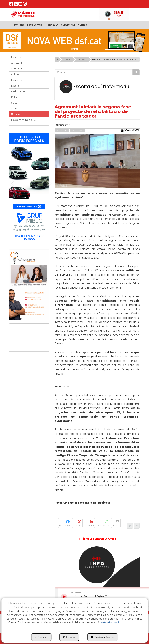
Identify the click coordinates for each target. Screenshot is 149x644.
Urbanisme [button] (17, 114)
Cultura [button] (15, 74)
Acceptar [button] (41, 637)
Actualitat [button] (17, 63)
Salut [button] (14, 103)
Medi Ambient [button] (19, 91)
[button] (11, 5)
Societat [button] (16, 109)
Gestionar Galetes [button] (103, 637)
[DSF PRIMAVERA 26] (74, 40)
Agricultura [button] (17, 69)
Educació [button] (16, 57)
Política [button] (15, 97)
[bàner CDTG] (29, 285)
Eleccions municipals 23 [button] (24, 120)
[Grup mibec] (29, 188)
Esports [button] (15, 86)
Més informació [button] (110, 622)
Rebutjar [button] (69, 637)
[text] (94, 72)
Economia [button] (17, 80)
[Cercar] (136, 72)
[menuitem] (19, 25)
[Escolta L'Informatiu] (97, 87)
